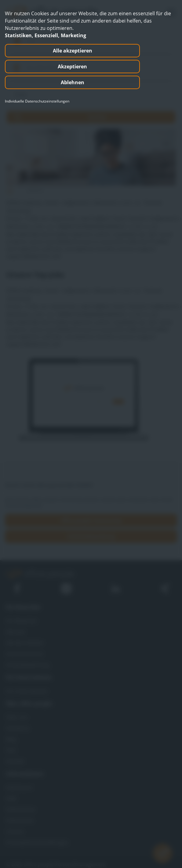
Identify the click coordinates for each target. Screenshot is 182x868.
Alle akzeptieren (73, 51)
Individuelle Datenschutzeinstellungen (37, 101)
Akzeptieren (72, 67)
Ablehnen (73, 82)
